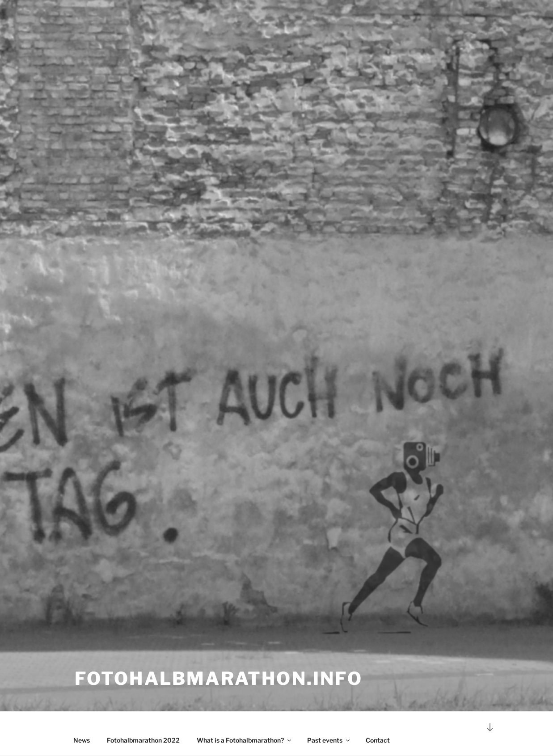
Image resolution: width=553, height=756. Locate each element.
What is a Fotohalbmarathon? (245, 740)
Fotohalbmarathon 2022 (143, 740)
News (82, 740)
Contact (378, 740)
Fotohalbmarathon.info (219, 678)
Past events (329, 740)
